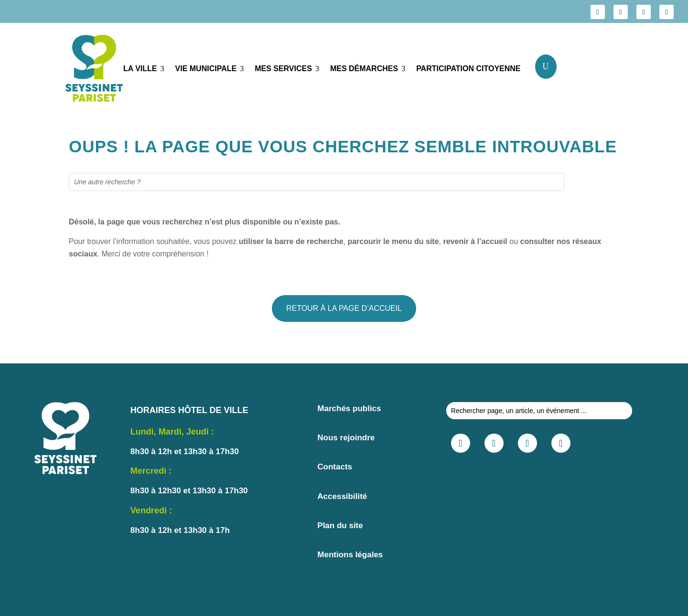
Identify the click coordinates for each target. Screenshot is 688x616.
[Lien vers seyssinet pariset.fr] (87, 70)
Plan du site (340, 526)
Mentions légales (350, 555)
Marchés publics (349, 409)
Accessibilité (342, 496)
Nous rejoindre (346, 438)
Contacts (335, 467)
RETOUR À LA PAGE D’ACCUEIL (344, 308)
